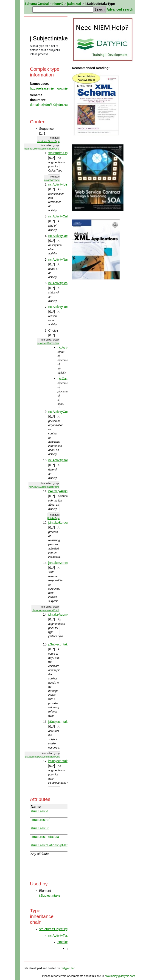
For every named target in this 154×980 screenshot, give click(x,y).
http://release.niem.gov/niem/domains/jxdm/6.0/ (64, 88)
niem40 (58, 4)
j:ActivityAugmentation (64, 491)
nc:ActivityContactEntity (65, 412)
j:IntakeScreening (61, 523)
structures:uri (40, 828)
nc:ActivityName (60, 259)
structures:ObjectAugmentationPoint (40, 149)
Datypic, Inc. (68, 968)
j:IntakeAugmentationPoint (45, 610)
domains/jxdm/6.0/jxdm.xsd (49, 105)
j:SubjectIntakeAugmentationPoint (42, 757)
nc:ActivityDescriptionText (67, 236)
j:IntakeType (53, 518)
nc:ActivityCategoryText (65, 216)
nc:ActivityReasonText (64, 307)
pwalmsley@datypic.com (120, 976)
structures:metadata (45, 837)
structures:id (39, 811)
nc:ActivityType (52, 180)
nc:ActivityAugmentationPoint (44, 487)
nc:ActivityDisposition (48, 343)
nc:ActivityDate (59, 460)
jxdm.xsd (74, 4)
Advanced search (120, 9)
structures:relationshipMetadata (53, 845)
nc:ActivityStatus (60, 283)
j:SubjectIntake (50, 896)
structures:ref (40, 820)
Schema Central (37, 4)
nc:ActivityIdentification (65, 184)
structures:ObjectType (48, 141)
